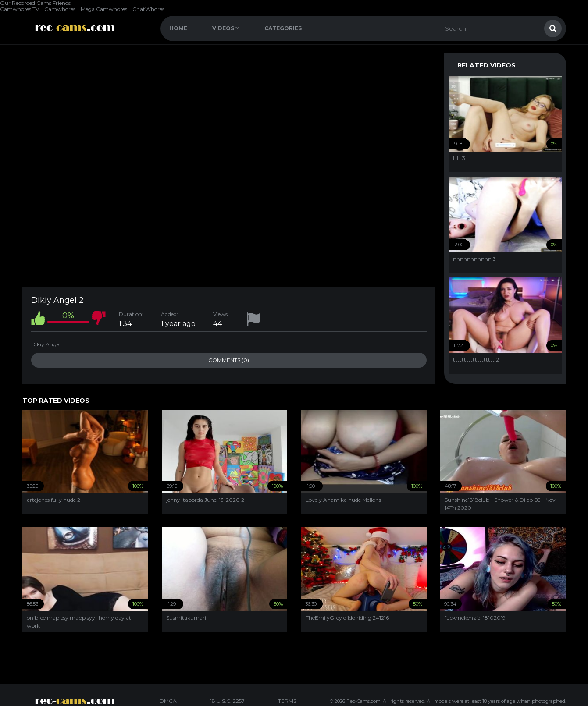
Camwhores (60, 9)
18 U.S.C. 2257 (227, 701)
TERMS (287, 701)
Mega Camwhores (104, 9)
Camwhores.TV (20, 9)
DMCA (168, 701)
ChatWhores (148, 9)
